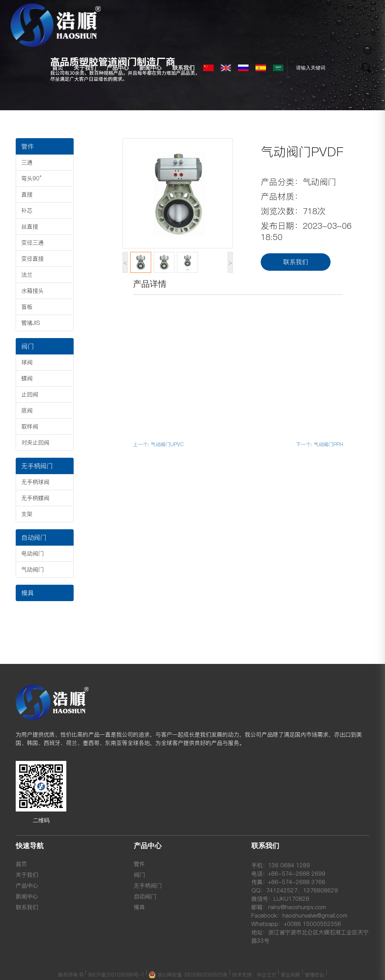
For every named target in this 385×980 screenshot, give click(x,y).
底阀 (27, 410)
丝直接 (30, 226)
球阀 (27, 362)
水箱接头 (32, 291)
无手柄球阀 (35, 482)
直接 (27, 194)
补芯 (27, 210)
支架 (27, 514)
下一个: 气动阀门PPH (320, 444)
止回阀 (30, 394)
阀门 (28, 346)
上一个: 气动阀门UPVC (158, 444)
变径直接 (32, 259)
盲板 (27, 307)
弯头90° (31, 178)
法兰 (27, 275)
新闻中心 (150, 68)
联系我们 (183, 68)
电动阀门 (32, 553)
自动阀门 (34, 537)
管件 (28, 146)
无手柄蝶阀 (35, 498)
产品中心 (118, 68)
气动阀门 (32, 569)
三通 (27, 162)
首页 (58, 68)
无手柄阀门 (37, 466)
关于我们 (85, 68)
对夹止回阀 (35, 442)
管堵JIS (31, 323)
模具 (28, 593)
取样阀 (30, 426)
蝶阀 (27, 378)
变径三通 (32, 242)
